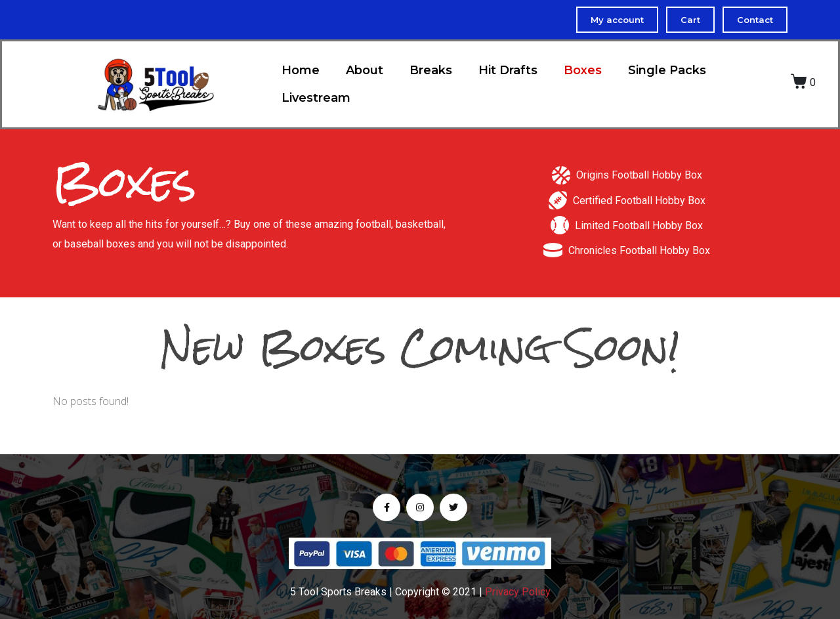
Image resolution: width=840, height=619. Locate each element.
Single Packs (667, 70)
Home (301, 70)
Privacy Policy (518, 592)
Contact (755, 20)
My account (617, 20)
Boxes (583, 70)
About (365, 70)
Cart (690, 20)
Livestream (316, 98)
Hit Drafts (508, 70)
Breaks (431, 70)
